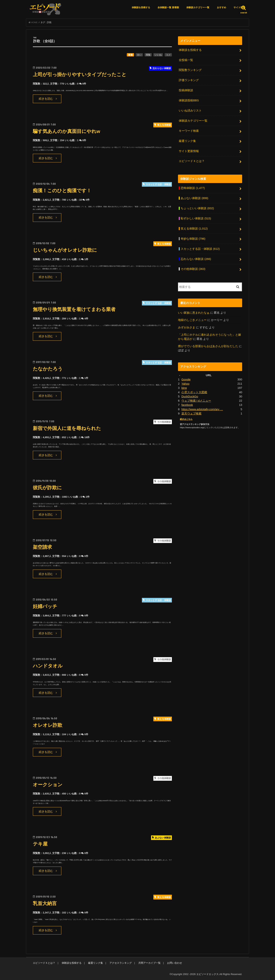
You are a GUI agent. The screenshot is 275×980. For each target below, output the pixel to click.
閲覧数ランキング (190, 70)
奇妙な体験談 (193, 239)
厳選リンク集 (187, 141)
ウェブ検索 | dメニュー (196, 401)
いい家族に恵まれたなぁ (194, 313)
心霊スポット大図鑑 (194, 392)
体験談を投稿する (141, 7)
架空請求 (42, 547)
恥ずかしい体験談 (196, 218)
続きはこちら (186, 419)
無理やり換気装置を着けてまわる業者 (74, 309)
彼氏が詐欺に (47, 488)
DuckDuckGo (190, 396)
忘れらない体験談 (196, 259)
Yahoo (185, 384)
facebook (187, 405)
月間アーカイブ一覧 (149, 963)
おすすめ (222, 7)
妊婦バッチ (45, 606)
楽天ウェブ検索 (191, 413)
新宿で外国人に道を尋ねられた (67, 428)
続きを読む (46, 99)
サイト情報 (239, 7)
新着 (130, 55)
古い (139, 55)
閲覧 (148, 55)
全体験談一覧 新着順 (168, 7)
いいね (158, 55)
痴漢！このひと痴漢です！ (62, 191)
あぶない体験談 (194, 198)
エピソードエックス (207, 974)
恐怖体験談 (193, 188)
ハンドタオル (48, 666)
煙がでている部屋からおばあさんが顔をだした (208, 346)
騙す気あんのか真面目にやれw (66, 131)
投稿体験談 (186, 90)
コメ (168, 55)
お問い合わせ (175, 963)
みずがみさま (187, 327)
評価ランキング (189, 80)
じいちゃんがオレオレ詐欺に (65, 250)
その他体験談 (193, 269)
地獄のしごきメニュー (192, 320)
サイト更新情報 (189, 151)
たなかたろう (48, 369)
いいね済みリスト (190, 111)
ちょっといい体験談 (197, 208)
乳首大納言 (45, 903)
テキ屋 (40, 844)
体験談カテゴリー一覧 (198, 7)
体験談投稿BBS (189, 100)
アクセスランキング (121, 963)
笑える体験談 (194, 229)
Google (186, 379)
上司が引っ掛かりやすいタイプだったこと (80, 74)
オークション (48, 785)
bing (184, 388)
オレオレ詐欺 (48, 725)
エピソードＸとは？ (192, 161)
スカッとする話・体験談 (200, 249)
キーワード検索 (189, 131)
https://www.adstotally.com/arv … (202, 409)
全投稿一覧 (186, 60)
